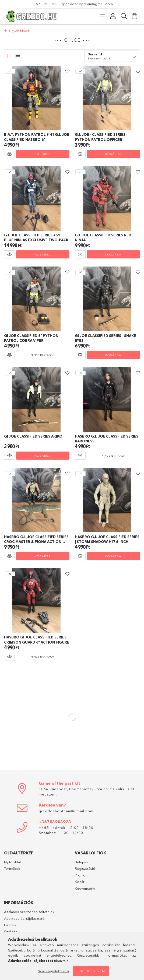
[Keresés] (124, 16)
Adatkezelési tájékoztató (24, 918)
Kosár (80, 882)
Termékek (12, 868)
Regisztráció (85, 868)
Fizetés (10, 925)
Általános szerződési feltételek (29, 912)
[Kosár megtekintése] (135, 16)
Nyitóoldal (12, 862)
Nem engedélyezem (53, 971)
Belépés (82, 862)
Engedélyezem (91, 971)
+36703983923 (45, 4)
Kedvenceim (85, 888)
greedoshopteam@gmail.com (87, 4)
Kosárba (43, 154)
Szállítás (11, 932)
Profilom (82, 875)
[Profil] (113, 16)
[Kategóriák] (102, 16)
